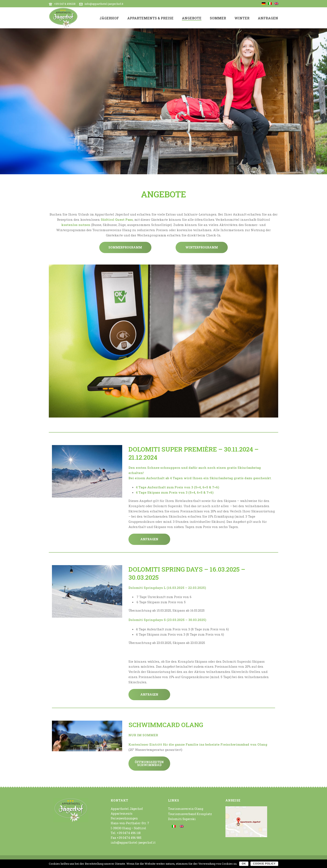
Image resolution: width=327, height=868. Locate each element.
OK (244, 864)
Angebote (192, 18)
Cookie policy (264, 864)
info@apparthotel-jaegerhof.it (104, 4)
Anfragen (268, 18)
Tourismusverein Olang (186, 809)
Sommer (218, 18)
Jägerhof (109, 18)
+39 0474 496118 (65, 4)
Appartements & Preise (150, 18)
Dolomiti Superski (182, 819)
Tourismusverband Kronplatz (190, 814)
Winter (242, 18)
